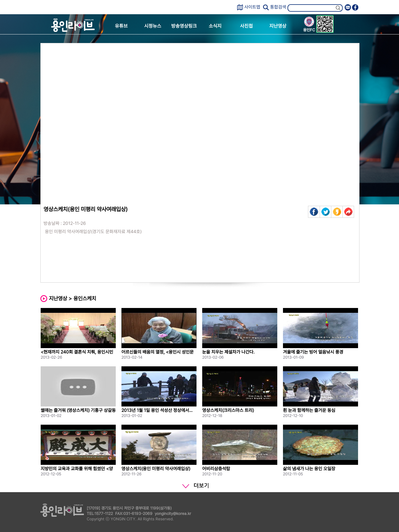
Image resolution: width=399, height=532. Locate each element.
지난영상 (278, 26)
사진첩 (246, 26)
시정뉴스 (153, 26)
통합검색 (278, 7)
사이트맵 (252, 7)
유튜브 (121, 26)
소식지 (215, 26)
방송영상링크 (184, 26)
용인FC (309, 25)
